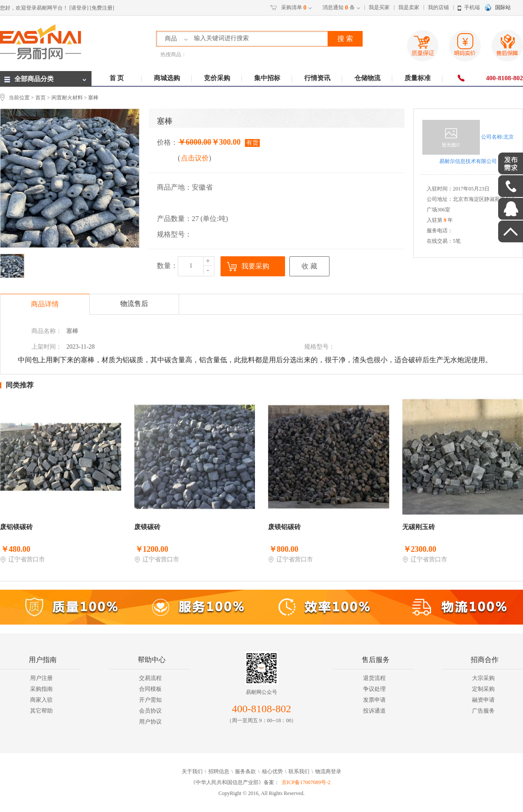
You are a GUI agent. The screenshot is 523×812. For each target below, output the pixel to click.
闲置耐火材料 (67, 98)
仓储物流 (367, 78)
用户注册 (41, 678)
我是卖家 (409, 7)
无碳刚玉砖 (419, 527)
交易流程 (150, 678)
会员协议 (150, 711)
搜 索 (345, 39)
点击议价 (195, 158)
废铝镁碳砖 (16, 527)
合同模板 (150, 689)
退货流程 (374, 678)
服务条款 (245, 771)
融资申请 (483, 700)
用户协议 (150, 722)
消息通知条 (339, 8)
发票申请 (374, 700)
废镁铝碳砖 (284, 527)
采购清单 (294, 8)
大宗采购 (483, 678)
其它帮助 (41, 711)
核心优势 (272, 771)
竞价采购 (217, 78)
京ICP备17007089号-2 (306, 782)
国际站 (503, 7)
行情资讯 (317, 78)
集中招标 (267, 78)
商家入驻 (41, 700)
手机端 (472, 7)
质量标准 (418, 78)
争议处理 (374, 689)
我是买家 (379, 7)
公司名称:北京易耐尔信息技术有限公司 (468, 142)
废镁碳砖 (147, 527)
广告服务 (483, 711)
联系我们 (299, 771)
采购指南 (41, 689)
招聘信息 (219, 771)
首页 (41, 98)
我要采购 (255, 266)
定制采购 (483, 689)
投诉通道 (374, 711)
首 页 (117, 78)
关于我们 (192, 771)
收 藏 (309, 266)
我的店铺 (438, 7)
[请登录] (79, 8)
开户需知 (150, 700)
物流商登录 (328, 771)
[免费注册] (102, 8)
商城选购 (167, 78)
